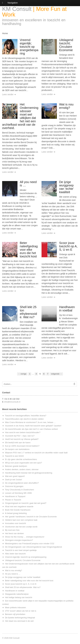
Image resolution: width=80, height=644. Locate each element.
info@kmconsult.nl (12, 402)
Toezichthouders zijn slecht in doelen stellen (24, 419)
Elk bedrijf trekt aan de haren (18, 443)
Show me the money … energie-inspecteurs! (25, 537)
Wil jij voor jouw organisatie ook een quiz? (24, 463)
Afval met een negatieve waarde (19, 506)
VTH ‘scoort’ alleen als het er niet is (21, 611)
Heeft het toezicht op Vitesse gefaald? (22, 439)
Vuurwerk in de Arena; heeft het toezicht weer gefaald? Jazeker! (33, 426)
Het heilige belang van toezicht (19, 597)
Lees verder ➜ (9, 94)
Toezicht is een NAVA (14, 456)
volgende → (56, 374)
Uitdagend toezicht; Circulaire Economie (66, 45)
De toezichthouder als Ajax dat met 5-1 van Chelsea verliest (31, 429)
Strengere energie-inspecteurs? (19, 540)
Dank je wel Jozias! (14, 480)
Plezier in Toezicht (13, 500)
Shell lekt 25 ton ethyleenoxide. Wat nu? (28, 312)
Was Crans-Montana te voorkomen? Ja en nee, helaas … (30, 422)
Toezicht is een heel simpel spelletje (21, 550)
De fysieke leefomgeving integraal (20, 618)
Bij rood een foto (12, 530)
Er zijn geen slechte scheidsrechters (21, 459)
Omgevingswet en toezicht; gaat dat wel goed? (26, 503)
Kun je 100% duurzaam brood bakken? (22, 446)
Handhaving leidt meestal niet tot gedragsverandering (29, 473)
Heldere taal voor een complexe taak (21, 520)
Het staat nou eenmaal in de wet (19, 621)
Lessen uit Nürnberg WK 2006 (18, 493)
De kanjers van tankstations (17, 449)
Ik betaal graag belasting (16, 513)
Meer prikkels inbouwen (16, 607)
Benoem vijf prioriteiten (15, 614)
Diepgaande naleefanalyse (17, 594)
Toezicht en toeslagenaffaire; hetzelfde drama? (26, 416)
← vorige (22, 374)
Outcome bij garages (14, 486)
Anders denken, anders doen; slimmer (22, 469)
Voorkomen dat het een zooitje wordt (21, 527)
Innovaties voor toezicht (16, 523)
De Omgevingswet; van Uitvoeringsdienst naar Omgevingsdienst (33, 547)
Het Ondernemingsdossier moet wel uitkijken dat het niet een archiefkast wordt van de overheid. (20, 116)
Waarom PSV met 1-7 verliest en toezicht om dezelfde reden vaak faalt (36, 453)
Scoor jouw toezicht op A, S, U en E (68, 246)
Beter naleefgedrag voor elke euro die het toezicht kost (29, 250)
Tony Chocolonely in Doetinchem (19, 490)
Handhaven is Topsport (15, 496)
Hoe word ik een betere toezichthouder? (23, 432)
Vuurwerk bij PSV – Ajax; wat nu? (20, 436)
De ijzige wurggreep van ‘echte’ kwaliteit (66, 187)
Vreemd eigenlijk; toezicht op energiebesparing (29, 47)
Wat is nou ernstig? (66, 106)
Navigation (13, 3)
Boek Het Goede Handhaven (18, 510)
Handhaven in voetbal (67, 309)
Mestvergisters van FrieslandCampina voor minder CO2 (30, 544)
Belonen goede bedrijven (16, 466)
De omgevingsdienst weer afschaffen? (22, 483)
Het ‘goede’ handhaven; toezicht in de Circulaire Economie (31, 517)
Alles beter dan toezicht (15, 554)
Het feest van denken (14, 533)
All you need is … (13, 574)
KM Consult (17, 9)
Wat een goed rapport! (15, 476)
